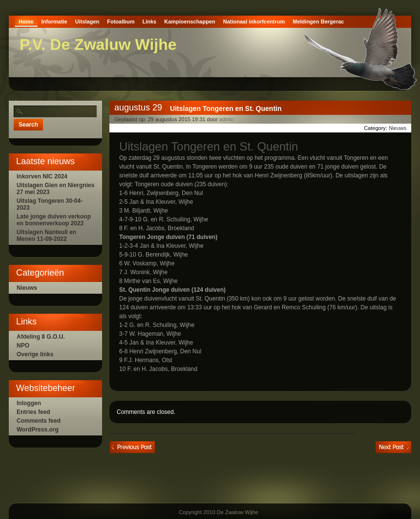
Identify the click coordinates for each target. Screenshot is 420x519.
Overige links (35, 354)
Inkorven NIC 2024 (42, 176)
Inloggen (29, 403)
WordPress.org (38, 430)
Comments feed (39, 421)
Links (149, 22)
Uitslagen (87, 22)
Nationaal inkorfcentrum (254, 22)
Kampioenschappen (190, 22)
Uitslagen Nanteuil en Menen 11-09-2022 (46, 236)
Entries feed (33, 412)
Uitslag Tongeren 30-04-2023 (50, 204)
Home (26, 22)
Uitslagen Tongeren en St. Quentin (226, 108)
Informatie (54, 22)
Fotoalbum (121, 22)
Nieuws (27, 288)
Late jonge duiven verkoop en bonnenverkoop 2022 (54, 220)
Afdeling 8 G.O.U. (41, 337)
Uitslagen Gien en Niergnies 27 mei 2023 (55, 189)
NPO (23, 346)
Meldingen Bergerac (318, 22)
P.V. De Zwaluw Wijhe (98, 44)
